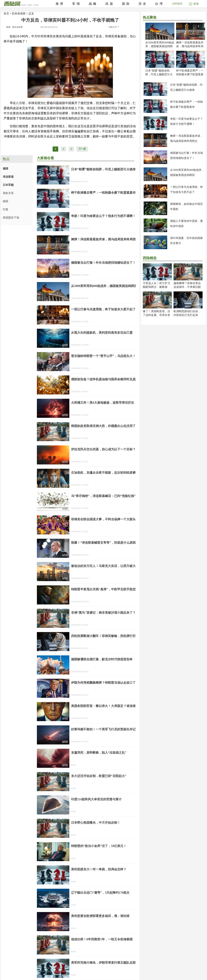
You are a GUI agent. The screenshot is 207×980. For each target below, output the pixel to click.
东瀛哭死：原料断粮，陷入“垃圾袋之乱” (99, 753)
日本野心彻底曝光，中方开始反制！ (96, 823)
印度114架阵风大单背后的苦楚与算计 (96, 799)
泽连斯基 (8, 177)
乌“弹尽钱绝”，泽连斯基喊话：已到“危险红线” (103, 496)
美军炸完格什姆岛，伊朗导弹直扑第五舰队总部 (103, 963)
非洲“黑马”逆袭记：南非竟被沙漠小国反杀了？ (103, 613)
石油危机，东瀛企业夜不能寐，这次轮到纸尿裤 (103, 473)
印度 (5, 209)
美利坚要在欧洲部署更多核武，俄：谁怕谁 (100, 916)
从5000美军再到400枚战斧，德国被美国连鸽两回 (160, 46)
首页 (6, 14)
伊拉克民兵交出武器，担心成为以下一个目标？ (103, 449)
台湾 (160, 4)
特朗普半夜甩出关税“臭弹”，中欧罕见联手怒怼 (103, 589)
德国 (5, 169)
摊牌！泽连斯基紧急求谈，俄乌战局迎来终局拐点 (190, 46)
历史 (143, 4)
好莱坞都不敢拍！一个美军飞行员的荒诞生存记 (103, 729)
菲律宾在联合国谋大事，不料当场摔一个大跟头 (103, 519)
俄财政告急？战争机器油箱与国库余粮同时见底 (103, 379)
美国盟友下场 (11, 218)
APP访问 (177, 4)
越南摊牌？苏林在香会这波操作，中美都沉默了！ (187, 287)
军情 (77, 4)
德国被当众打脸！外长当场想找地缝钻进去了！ (103, 263)
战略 (93, 4)
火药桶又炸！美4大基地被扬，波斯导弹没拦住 (103, 403)
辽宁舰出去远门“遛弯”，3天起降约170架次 (100, 893)
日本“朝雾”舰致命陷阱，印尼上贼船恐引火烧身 (159, 74)
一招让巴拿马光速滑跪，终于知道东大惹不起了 (103, 309)
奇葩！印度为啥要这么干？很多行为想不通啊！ (103, 216)
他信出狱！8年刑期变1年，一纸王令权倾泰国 (102, 939)
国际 (126, 4)
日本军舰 (8, 185)
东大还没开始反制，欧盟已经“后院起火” (99, 776)
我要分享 (114, 27)
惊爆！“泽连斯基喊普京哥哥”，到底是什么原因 (103, 543)
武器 (110, 4)
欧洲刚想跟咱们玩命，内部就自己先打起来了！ (187, 315)
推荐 (60, 4)
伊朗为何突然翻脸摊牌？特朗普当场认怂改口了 (103, 683)
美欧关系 (8, 193)
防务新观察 (19, 14)
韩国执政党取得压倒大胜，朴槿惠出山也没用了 (103, 426)
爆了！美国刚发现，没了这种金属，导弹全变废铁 (156, 315)
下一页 (82, 149)
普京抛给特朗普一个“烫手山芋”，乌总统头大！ (103, 356)
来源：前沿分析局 (14, 27)
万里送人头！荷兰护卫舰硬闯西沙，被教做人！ (156, 287)
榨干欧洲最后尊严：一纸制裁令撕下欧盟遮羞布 (190, 74)
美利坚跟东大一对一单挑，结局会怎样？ (99, 869)
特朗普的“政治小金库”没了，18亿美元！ (99, 846)
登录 (194, 4)
